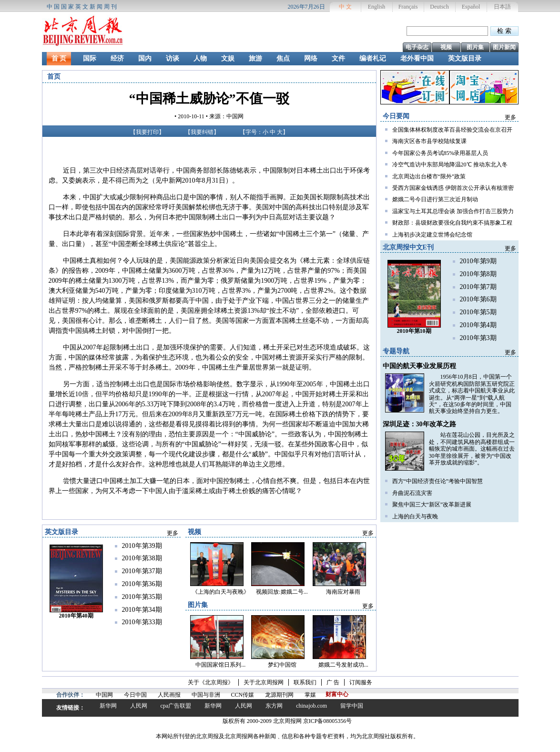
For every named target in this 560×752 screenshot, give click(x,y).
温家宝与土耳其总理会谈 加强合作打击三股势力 (453, 211)
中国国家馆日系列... (220, 665)
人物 (200, 58)
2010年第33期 (142, 622)
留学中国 (352, 706)
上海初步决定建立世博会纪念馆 (432, 235)
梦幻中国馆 (282, 665)
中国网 (104, 695)
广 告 (333, 682)
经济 (117, 58)
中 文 (345, 7)
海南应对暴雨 (343, 592)
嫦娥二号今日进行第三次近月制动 (435, 199)
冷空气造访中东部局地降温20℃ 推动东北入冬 (450, 165)
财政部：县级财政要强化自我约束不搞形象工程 (452, 223)
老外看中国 (417, 58)
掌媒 (310, 695)
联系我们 (305, 682)
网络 (311, 58)
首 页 (59, 58)
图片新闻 (504, 47)
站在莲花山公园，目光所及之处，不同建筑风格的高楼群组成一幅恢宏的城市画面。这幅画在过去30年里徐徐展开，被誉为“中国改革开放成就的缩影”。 (472, 449)
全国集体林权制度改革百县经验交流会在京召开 (452, 130)
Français (408, 7)
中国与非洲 (206, 695)
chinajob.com (311, 706)
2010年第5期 (478, 312)
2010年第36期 (142, 584)
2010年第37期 (142, 571)
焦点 (283, 58)
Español (471, 7)
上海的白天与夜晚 (415, 516)
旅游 (255, 58)
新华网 (108, 706)
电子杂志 (417, 47)
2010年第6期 (478, 299)
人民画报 (169, 695)
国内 (145, 58)
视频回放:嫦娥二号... (282, 592)
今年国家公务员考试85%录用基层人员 (440, 153)
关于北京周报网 (264, 682)
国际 (90, 58)
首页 (54, 77)
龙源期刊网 (279, 695)
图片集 (475, 47)
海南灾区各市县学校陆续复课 (429, 141)
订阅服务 (361, 682)
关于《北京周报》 (211, 682)
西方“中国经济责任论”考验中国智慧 (438, 481)
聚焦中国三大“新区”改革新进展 (432, 505)
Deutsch (439, 7)
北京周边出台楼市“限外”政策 (429, 176)
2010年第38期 (142, 558)
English (377, 7)
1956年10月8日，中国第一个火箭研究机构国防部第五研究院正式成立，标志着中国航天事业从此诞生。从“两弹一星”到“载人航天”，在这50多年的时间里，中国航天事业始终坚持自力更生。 (472, 394)
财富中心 (337, 694)
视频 (446, 47)
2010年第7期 (478, 287)
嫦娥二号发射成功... (343, 665)
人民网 (139, 706)
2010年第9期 (478, 261)
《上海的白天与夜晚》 (221, 592)
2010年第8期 (478, 274)
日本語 (502, 7)
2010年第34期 (142, 610)
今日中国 (135, 695)
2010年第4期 (478, 325)
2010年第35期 (142, 597)
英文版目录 (465, 58)
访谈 (173, 58)
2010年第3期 (478, 338)
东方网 (274, 706)
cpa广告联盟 (176, 706)
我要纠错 (202, 132)
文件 (338, 58)
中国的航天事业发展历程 (419, 366)
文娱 (228, 58)
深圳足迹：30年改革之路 (419, 424)
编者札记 (373, 58)
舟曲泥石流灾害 (412, 493)
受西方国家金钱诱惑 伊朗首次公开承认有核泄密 (453, 188)
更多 (510, 117)
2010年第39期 (142, 546)
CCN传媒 (243, 695)
